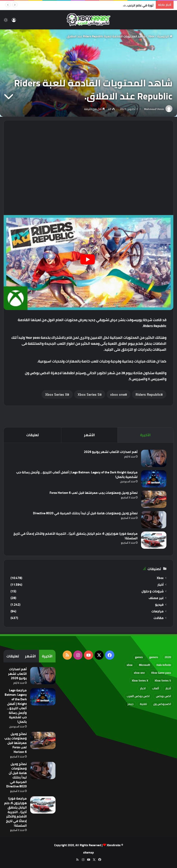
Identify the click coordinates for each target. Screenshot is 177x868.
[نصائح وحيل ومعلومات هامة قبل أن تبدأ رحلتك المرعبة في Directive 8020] (154, 520)
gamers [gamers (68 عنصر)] (154, 657)
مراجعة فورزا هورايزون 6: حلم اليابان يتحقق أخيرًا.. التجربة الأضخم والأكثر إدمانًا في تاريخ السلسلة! (75, 536)
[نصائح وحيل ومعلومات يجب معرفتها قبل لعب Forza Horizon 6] (154, 499)
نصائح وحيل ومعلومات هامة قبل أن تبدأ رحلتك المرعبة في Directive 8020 (85, 513)
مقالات (159, 618)
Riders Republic (148, 394)
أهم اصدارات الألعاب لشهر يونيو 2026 (111, 452)
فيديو (159, 605)
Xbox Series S (89, 394)
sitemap (88, 852)
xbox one (118, 394)
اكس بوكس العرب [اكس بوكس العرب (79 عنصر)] (138, 696)
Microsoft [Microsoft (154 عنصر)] (145, 665)
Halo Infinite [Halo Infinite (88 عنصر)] (164, 665)
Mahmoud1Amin (154, 109)
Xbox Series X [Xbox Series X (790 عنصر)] (140, 680)
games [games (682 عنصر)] (139, 657)
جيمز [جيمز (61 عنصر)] (130, 704)
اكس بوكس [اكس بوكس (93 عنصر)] (164, 696)
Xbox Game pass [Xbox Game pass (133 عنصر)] (161, 673)
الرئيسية (165, 36)
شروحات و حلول (153, 591)
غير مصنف (156, 598)
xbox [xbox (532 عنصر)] (130, 665)
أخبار (161, 585)
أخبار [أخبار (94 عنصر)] (168, 688)
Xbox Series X (56, 394)
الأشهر (89, 435)
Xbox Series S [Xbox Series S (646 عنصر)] (163, 680)
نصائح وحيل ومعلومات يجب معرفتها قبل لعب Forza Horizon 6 (94, 493)
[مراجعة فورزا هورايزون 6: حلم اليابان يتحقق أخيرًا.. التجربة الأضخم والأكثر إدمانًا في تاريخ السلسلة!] (154, 540)
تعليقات (32, 435)
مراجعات (158, 611)
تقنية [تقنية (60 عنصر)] (143, 704)
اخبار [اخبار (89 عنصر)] (143, 688)
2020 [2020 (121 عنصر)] (168, 657)
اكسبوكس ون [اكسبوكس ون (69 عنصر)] (162, 704)
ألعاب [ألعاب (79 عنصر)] (156, 688)
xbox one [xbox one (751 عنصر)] (139, 673)
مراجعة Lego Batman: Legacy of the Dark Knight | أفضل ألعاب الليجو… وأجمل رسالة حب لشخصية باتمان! (77, 475)
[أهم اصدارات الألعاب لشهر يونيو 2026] (154, 458)
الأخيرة (145, 435)
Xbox (151, 36)
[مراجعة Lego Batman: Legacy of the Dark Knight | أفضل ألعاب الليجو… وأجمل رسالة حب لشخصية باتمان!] (154, 479)
